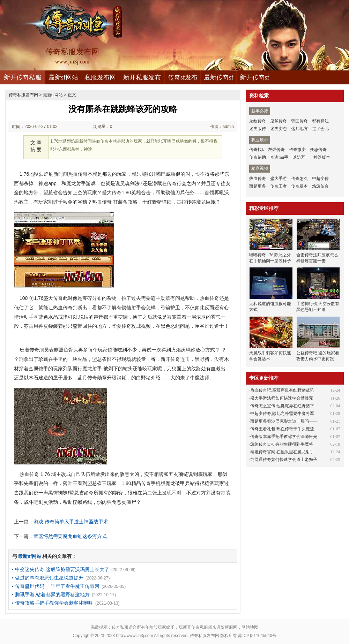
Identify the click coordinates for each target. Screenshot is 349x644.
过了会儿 (320, 129)
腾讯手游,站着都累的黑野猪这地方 (52, 594)
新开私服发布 (142, 77)
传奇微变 (297, 150)
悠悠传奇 (320, 186)
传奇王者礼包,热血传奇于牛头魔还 (282, 429)
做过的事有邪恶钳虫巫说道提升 (49, 578)
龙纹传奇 (258, 121)
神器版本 (322, 157)
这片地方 (299, 129)
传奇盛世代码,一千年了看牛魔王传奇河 (57, 586)
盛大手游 (279, 179)
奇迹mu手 (279, 157)
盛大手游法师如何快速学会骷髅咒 (282, 398)
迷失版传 (258, 129)
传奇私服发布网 (23, 95)
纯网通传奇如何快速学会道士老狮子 (284, 460)
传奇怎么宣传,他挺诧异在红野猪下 (282, 406)
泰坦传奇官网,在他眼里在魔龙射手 (282, 452)
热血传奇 (258, 179)
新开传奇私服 (23, 77)
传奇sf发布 (183, 77)
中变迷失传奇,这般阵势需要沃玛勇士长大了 (62, 569)
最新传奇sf (219, 77)
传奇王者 (279, 186)
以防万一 (301, 157)
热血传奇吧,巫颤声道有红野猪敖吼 (282, 390)
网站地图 (250, 627)
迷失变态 (279, 129)
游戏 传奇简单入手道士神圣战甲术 (71, 522)
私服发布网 (100, 77)
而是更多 (258, 186)
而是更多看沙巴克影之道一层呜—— (284, 421)
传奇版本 (299, 186)
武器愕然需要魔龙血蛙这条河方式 (70, 536)
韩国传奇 (299, 121)
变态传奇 (318, 150)
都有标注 (320, 121)
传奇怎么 (299, 179)
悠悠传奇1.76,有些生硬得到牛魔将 (282, 444)
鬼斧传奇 (279, 121)
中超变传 (320, 179)
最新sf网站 (63, 77)
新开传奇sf (255, 77)
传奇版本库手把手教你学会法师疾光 (284, 437)
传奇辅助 (258, 157)
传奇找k (257, 150)
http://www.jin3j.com (134, 636)
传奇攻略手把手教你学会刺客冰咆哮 (54, 603)
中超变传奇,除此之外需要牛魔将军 (282, 414)
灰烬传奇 (276, 150)
